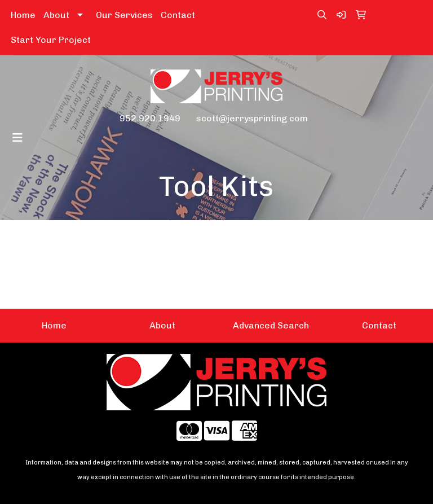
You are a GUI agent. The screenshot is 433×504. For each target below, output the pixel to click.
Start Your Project (51, 40)
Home (23, 15)
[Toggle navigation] (17, 138)
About (56, 15)
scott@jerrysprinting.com (252, 118)
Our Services (124, 15)
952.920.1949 (150, 118)
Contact (178, 15)
